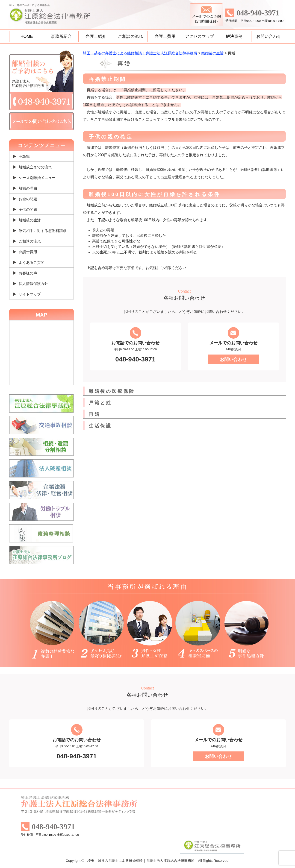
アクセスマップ (200, 36)
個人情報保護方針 (33, 284)
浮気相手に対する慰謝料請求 (43, 231)
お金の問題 (28, 199)
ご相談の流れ (130, 36)
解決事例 (234, 36)
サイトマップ (30, 294)
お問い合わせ (269, 36)
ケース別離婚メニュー (37, 178)
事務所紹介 (61, 36)
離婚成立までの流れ (35, 167)
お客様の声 (28, 273)
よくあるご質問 (32, 262)
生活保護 (100, 426)
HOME (27, 36)
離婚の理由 (28, 188)
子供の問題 (28, 210)
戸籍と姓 (100, 403)
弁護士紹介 (96, 36)
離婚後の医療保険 (112, 391)
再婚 (94, 414)
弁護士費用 (165, 36)
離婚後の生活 (30, 220)
